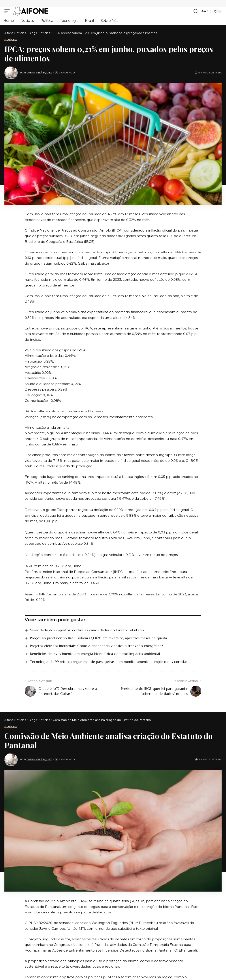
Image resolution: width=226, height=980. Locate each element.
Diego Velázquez (39, 73)
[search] (196, 11)
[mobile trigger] (8, 11)
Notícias (11, 40)
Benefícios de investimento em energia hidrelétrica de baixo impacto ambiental (95, 654)
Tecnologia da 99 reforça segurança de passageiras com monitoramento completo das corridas (109, 662)
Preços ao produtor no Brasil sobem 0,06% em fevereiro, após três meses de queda (99, 638)
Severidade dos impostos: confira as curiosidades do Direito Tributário (87, 630)
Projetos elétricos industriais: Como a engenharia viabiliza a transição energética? (96, 646)
